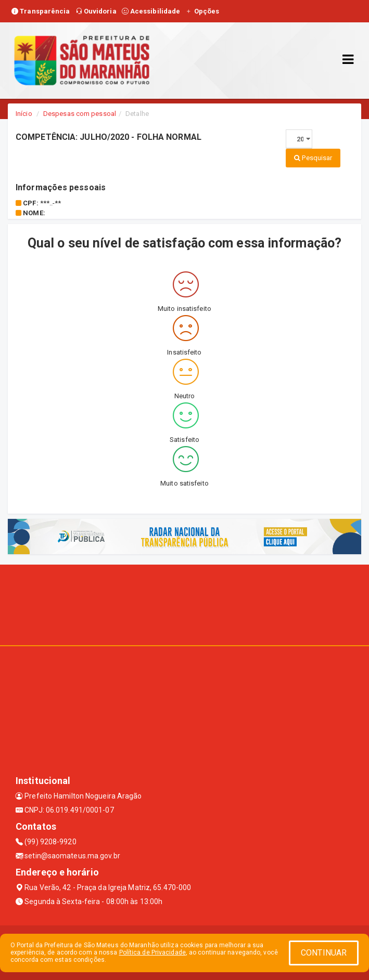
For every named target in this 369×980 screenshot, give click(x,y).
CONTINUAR (324, 953)
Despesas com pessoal (80, 114)
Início (24, 114)
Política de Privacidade (152, 952)
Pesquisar (313, 158)
